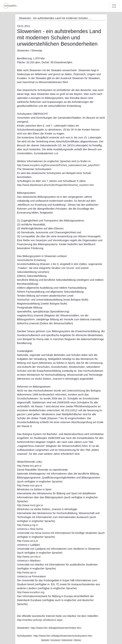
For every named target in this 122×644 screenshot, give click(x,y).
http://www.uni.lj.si (27, 541)
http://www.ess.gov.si (29, 466)
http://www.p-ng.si (27, 525)
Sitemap (77, 640)
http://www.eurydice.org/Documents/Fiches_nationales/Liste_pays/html (58, 165)
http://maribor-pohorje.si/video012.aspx (40, 620)
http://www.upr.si (27, 572)
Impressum (55, 640)
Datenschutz (67, 640)
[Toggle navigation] (114, 6)
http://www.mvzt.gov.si (30, 505)
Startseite (45, 640)
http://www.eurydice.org (31, 592)
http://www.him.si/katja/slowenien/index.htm (56, 628)
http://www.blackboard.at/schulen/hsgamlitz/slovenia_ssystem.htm (56, 185)
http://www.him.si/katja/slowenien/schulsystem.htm (63, 636)
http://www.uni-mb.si (29, 557)
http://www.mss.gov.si (30, 485)
